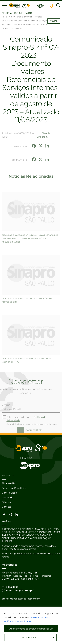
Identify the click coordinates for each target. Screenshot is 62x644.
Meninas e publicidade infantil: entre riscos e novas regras (31, 555)
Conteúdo (8, 498)
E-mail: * (6, 411)
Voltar (54, 21)
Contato (7, 507)
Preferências (29, 638)
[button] (4, 5)
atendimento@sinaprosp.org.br (21, 599)
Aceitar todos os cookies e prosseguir (31, 629)
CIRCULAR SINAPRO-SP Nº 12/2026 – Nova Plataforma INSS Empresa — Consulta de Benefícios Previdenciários (30, 251)
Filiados (6, 502)
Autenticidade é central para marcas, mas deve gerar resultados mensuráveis (29, 547)
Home (5, 17)
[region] (31, 625)
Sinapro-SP (8, 483)
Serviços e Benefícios (14, 488)
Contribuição (9, 493)
